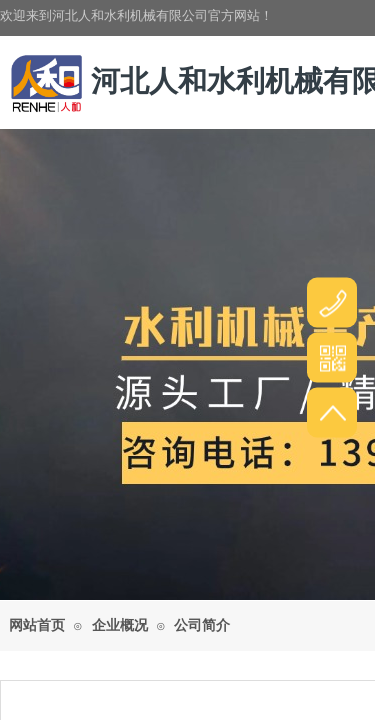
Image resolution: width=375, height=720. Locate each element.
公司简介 (202, 625)
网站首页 (37, 625)
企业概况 (120, 625)
